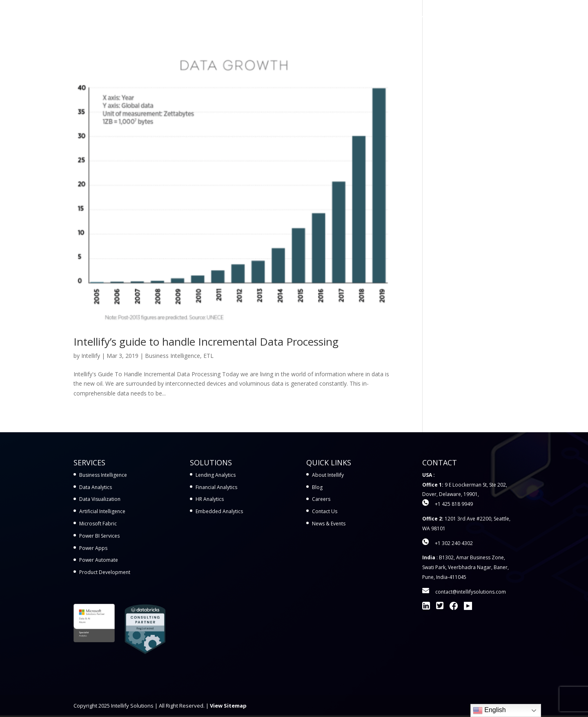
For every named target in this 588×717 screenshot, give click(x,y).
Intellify (91, 356)
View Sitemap (228, 706)
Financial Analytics (216, 487)
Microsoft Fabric (98, 524)
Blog (317, 487)
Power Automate (99, 560)
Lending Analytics (216, 475)
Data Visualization (100, 499)
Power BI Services (99, 536)
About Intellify (328, 475)
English (489, 710)
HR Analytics (210, 499)
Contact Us (499, 17)
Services (284, 17)
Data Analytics (96, 487)
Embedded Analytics (219, 511)
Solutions (327, 17)
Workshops (375, 17)
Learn (410, 17)
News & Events (329, 524)
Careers (321, 499)
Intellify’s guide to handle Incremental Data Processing (206, 342)
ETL (208, 356)
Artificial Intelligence (102, 511)
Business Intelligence (173, 356)
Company (450, 17)
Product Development (105, 572)
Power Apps (93, 548)
